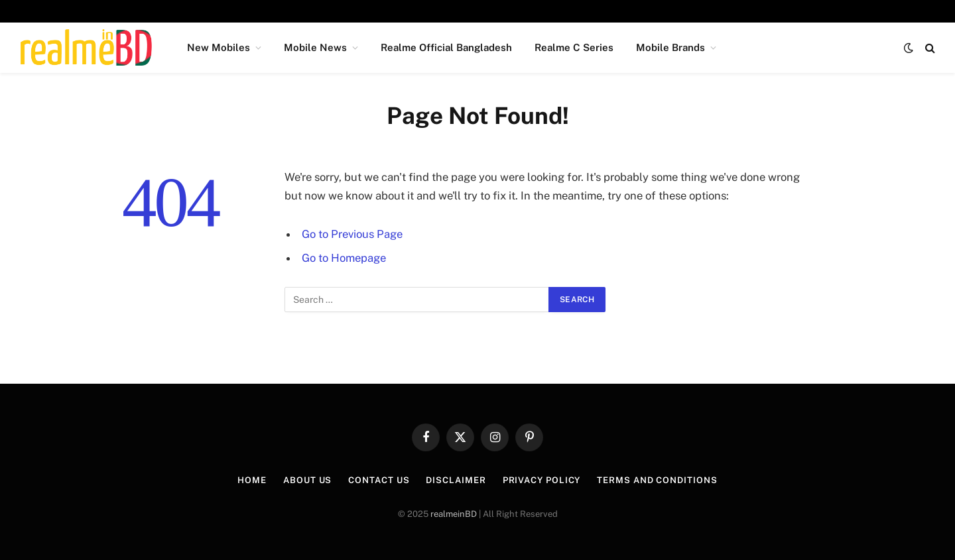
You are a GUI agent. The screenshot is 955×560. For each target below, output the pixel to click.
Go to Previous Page (352, 234)
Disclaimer (456, 480)
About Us (307, 480)
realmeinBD (454, 514)
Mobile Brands (670, 47)
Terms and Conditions (657, 480)
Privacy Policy (542, 480)
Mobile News (315, 47)
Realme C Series (574, 47)
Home (252, 480)
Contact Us (379, 480)
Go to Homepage (344, 258)
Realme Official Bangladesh (446, 47)
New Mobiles (219, 47)
